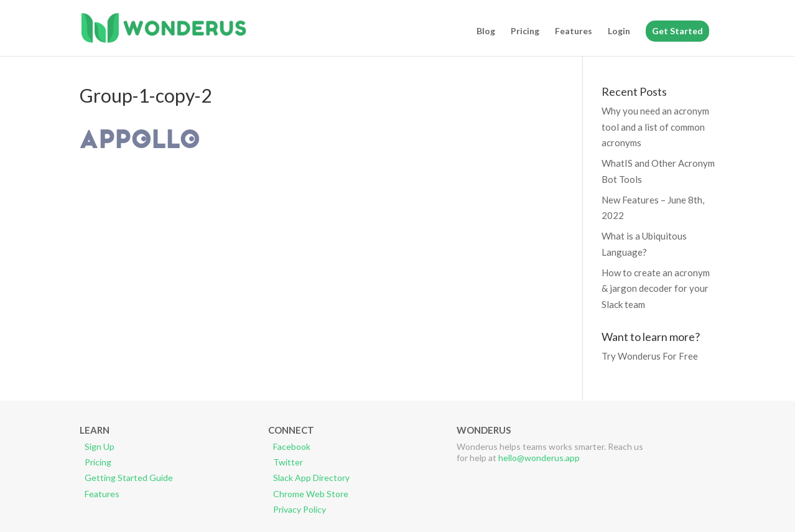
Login (619, 31)
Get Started (677, 31)
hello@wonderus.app (539, 458)
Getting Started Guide (129, 478)
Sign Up (100, 446)
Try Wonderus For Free (650, 356)
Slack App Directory (311, 478)
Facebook (292, 446)
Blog (486, 31)
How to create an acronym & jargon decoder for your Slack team (656, 288)
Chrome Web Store (311, 494)
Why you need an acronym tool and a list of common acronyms (655, 127)
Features (574, 31)
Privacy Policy (300, 509)
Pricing (525, 31)
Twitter (288, 462)
